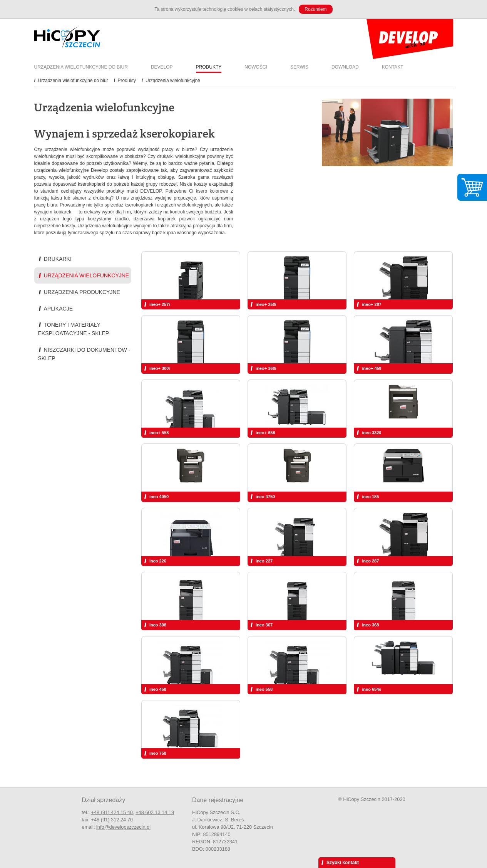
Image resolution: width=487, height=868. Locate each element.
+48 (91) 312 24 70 (112, 820)
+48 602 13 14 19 (155, 812)
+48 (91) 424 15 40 (112, 812)
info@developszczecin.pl (123, 827)
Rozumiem (315, 9)
